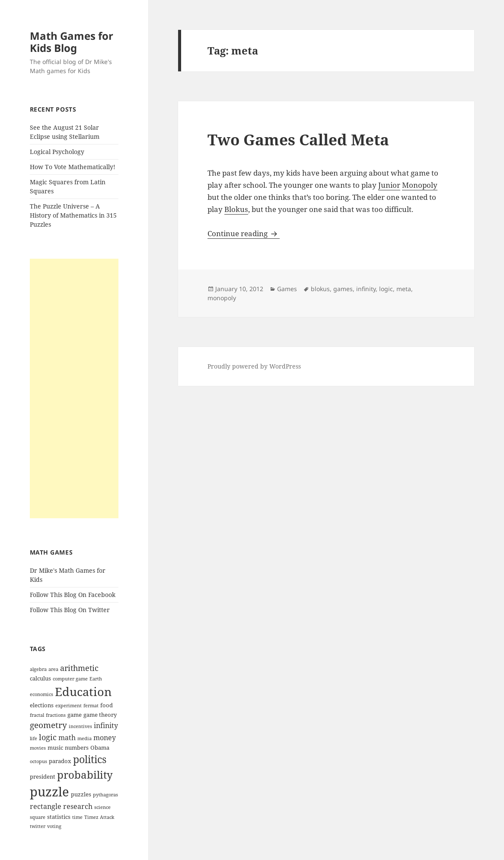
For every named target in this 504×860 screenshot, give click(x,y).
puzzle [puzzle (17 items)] (49, 792)
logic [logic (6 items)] (48, 737)
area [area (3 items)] (53, 669)
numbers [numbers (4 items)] (77, 748)
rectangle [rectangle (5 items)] (46, 806)
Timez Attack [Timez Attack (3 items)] (99, 817)
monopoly (222, 298)
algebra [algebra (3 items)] (38, 669)
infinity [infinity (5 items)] (106, 725)
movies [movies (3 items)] (38, 748)
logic (386, 289)
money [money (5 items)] (105, 738)
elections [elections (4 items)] (42, 705)
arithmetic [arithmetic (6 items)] (79, 668)
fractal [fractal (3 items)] (37, 715)
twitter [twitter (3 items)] (38, 826)
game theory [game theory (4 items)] (100, 715)
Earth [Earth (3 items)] (96, 679)
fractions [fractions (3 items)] (56, 715)
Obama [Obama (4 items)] (100, 748)
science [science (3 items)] (102, 807)
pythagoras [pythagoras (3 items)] (105, 795)
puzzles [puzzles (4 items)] (81, 794)
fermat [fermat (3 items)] (91, 706)
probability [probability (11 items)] (85, 775)
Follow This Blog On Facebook (73, 595)
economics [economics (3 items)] (41, 694)
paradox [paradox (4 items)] (60, 761)
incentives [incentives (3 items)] (80, 726)
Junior (389, 185)
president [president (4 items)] (43, 777)
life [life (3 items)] (33, 738)
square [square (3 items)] (38, 817)
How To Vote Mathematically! (73, 167)
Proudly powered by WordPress (254, 366)
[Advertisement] (74, 388)
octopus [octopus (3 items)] (38, 761)
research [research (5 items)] (78, 806)
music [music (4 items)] (55, 748)
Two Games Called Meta (298, 140)
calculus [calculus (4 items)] (40, 678)
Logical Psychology (57, 152)
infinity (366, 289)
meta (404, 289)
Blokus (236, 209)
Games (287, 289)
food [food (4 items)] (107, 705)
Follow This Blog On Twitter (70, 610)
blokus (320, 289)
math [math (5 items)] (67, 738)
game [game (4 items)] (75, 715)
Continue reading (244, 233)
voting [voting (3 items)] (54, 826)
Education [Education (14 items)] (83, 692)
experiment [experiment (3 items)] (69, 706)
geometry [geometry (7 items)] (48, 725)
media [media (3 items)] (85, 738)
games (343, 289)
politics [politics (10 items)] (90, 759)
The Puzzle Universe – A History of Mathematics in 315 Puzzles (73, 215)
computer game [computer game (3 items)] (70, 679)
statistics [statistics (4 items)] (59, 817)
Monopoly (420, 185)
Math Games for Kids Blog (72, 42)
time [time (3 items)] (77, 817)
